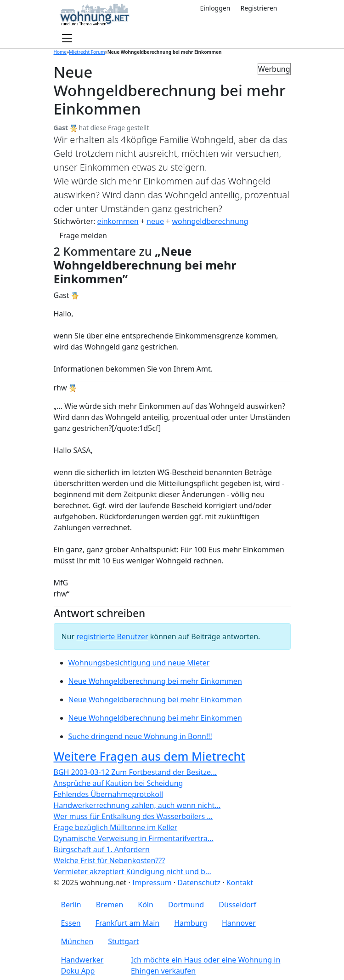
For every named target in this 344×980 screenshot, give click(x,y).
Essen (71, 923)
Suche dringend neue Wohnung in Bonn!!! (140, 736)
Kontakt (240, 883)
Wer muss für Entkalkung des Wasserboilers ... (133, 816)
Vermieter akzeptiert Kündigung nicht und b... (133, 871)
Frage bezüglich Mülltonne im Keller (116, 827)
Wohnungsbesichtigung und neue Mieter (139, 663)
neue (155, 221)
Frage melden (83, 235)
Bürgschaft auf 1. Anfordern (102, 849)
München (77, 941)
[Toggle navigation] (67, 39)
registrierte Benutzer (112, 636)
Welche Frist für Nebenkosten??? (110, 860)
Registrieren (259, 8)
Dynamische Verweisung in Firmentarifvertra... (134, 838)
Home (60, 52)
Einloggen (215, 8)
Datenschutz (199, 883)
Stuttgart (123, 941)
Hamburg (191, 923)
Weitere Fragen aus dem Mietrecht (149, 756)
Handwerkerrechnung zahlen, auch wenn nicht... (137, 805)
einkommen (118, 221)
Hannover (239, 923)
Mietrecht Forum (87, 52)
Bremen (110, 905)
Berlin (71, 905)
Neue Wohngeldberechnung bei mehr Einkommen (155, 681)
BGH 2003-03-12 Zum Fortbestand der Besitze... (135, 772)
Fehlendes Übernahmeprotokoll (109, 794)
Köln (146, 905)
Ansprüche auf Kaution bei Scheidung (118, 783)
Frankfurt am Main (128, 923)
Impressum (152, 883)
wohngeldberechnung (210, 221)
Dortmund (186, 905)
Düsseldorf (237, 905)
